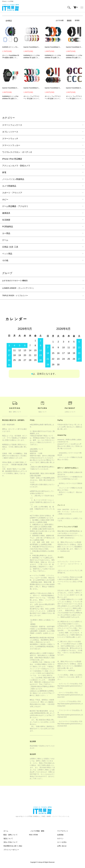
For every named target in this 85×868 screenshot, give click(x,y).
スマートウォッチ (10, 139)
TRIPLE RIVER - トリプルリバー (17, 297)
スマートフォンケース (12, 125)
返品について (7, 840)
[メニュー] (82, 7)
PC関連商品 (8, 227)
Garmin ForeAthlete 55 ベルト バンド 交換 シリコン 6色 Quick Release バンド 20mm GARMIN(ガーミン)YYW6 (11, 88)
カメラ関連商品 (9, 186)
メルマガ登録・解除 (36, 832)
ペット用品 (7, 254)
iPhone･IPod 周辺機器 (12, 159)
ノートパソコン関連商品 (13, 179)
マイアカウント (61, 832)
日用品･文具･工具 (10, 247)
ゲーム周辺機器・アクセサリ (15, 206)
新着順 (77, 20)
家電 (4, 172)
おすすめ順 (60, 20)
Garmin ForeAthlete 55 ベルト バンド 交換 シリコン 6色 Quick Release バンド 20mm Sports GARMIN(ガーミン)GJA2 (53, 47)
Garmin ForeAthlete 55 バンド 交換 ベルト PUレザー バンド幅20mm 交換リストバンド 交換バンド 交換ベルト (53, 88)
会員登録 (59, 836)
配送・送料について (9, 836)
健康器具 (6, 213)
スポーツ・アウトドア (12, 193)
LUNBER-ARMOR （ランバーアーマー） (21, 289)
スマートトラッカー (11, 145)
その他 (5, 260)
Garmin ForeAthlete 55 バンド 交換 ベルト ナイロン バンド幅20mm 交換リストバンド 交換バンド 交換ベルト (74, 88)
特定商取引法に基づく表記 (12, 847)
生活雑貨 (6, 220)
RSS (31, 836)
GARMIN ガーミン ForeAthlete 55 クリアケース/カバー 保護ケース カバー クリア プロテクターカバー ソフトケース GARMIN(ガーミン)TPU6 (11, 47)
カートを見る (61, 843)
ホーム (5, 832)
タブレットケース (10, 132)
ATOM (36, 836)
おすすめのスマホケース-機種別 (16, 281)
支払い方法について (9, 843)
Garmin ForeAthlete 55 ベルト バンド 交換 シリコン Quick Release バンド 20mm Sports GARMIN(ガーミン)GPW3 (74, 47)
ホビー (5, 200)
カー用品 (6, 233)
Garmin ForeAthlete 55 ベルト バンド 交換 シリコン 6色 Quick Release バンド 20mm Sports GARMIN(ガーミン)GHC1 (32, 47)
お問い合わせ (61, 847)
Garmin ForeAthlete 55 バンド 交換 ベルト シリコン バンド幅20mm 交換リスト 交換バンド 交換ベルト (32, 88)
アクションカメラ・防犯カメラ (16, 166)
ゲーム (5, 240)
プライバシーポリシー (10, 851)
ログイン (59, 840)
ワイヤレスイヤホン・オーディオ (17, 152)
